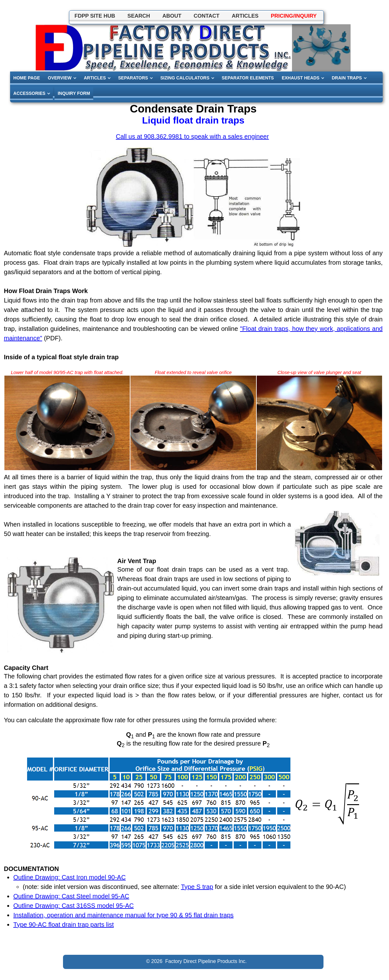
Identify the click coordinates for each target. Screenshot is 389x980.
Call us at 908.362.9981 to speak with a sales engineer (192, 136)
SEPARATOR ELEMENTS (248, 78)
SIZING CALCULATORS (185, 78)
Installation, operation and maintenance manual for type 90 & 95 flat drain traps (123, 915)
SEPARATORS (133, 78)
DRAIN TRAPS (347, 78)
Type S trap (197, 887)
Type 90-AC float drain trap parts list (63, 925)
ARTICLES (95, 78)
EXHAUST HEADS (300, 78)
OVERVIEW (60, 78)
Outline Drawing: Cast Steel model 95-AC (71, 896)
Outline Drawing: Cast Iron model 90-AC (69, 877)
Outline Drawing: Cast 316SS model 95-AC (73, 906)
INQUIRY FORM (74, 93)
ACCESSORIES (29, 93)
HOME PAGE (27, 78)
